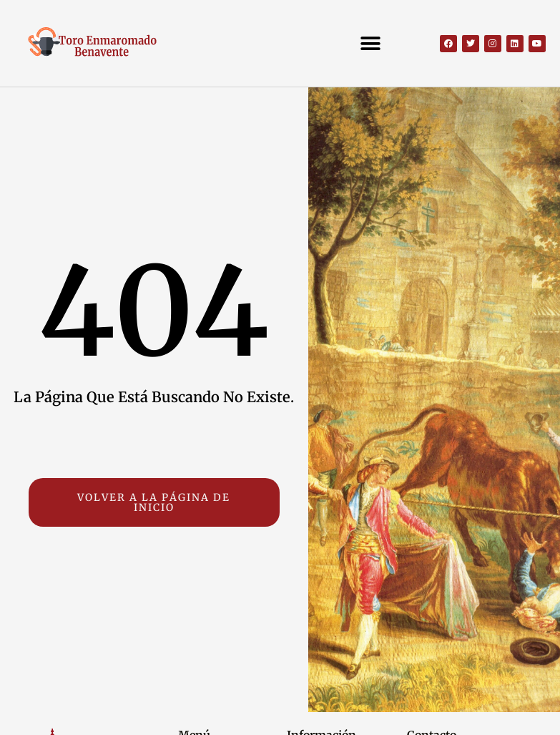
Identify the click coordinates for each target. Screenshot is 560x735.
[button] (370, 43)
